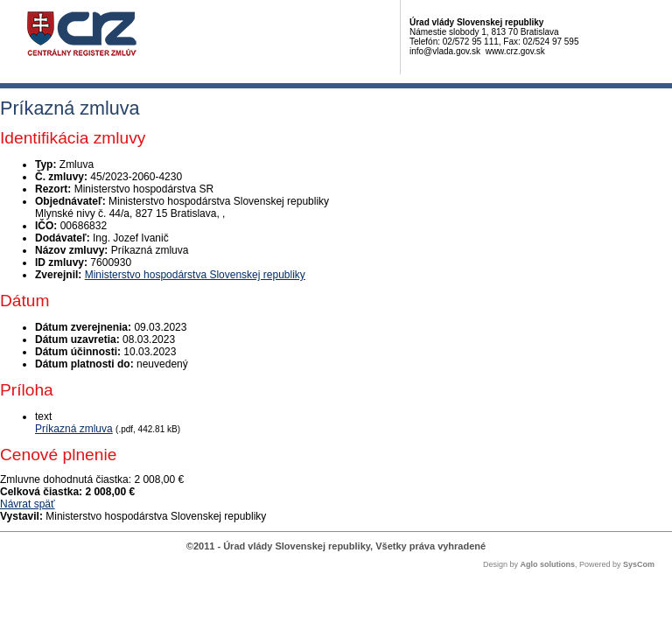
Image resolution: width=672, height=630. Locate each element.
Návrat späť (28, 504)
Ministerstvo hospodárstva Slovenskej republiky (195, 275)
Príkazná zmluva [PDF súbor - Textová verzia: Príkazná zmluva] (74, 429)
